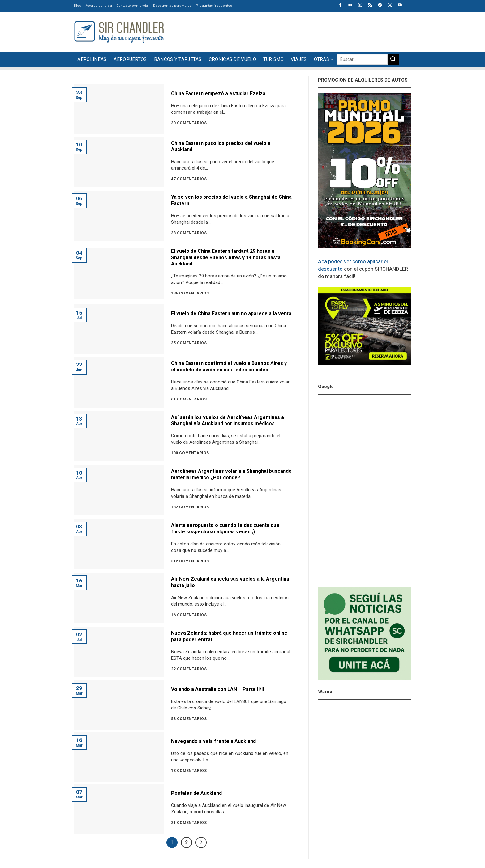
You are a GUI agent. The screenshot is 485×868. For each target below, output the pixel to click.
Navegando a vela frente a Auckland (213, 741)
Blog (78, 6)
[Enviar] (393, 59)
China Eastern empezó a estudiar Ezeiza (218, 93)
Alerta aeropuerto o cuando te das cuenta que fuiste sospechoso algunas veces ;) (225, 528)
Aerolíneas (92, 59)
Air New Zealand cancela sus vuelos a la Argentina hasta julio (230, 582)
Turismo (273, 59)
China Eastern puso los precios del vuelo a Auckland (221, 146)
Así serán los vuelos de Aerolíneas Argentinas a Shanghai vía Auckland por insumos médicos (227, 421)
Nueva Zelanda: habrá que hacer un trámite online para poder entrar (229, 636)
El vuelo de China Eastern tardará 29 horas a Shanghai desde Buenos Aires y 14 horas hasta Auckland (226, 258)
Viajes (299, 59)
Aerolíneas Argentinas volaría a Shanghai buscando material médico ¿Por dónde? (231, 474)
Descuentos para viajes (172, 6)
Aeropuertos (130, 59)
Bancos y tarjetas (178, 59)
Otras (324, 59)
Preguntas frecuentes (214, 6)
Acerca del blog (99, 6)
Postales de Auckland (196, 793)
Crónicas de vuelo (232, 59)
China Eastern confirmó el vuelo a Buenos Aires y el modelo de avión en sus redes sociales (229, 366)
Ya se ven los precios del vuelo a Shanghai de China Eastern (231, 200)
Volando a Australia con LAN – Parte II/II (217, 689)
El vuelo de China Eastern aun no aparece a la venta (231, 313)
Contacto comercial (133, 6)
